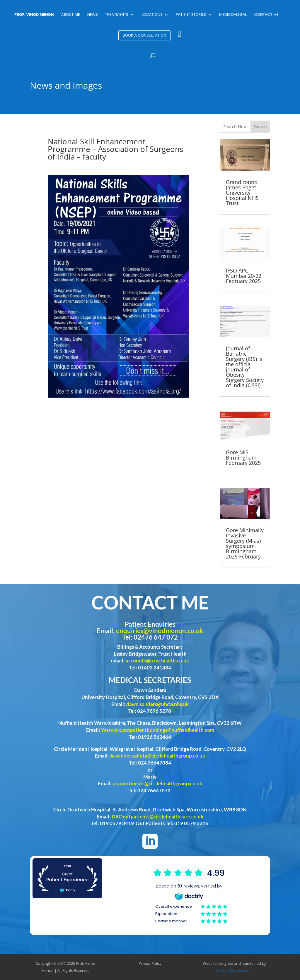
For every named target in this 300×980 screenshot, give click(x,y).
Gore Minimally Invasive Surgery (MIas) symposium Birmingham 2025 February (245, 543)
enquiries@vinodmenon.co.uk (160, 631)
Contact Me (266, 15)
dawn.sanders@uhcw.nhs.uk (157, 704)
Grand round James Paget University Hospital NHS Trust (242, 193)
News (93, 15)
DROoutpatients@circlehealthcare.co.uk (157, 817)
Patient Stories (191, 15)
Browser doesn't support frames (191, 896)
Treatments (117, 15)
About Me (71, 15)
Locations (152, 15)
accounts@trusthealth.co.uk (157, 661)
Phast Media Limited (234, 970)
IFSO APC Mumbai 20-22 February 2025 (244, 276)
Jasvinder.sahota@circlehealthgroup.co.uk (157, 756)
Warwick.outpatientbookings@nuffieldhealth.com (158, 730)
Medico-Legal (233, 15)
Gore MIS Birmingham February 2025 (243, 458)
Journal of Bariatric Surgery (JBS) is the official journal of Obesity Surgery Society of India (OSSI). (245, 367)
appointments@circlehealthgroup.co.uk (157, 783)
